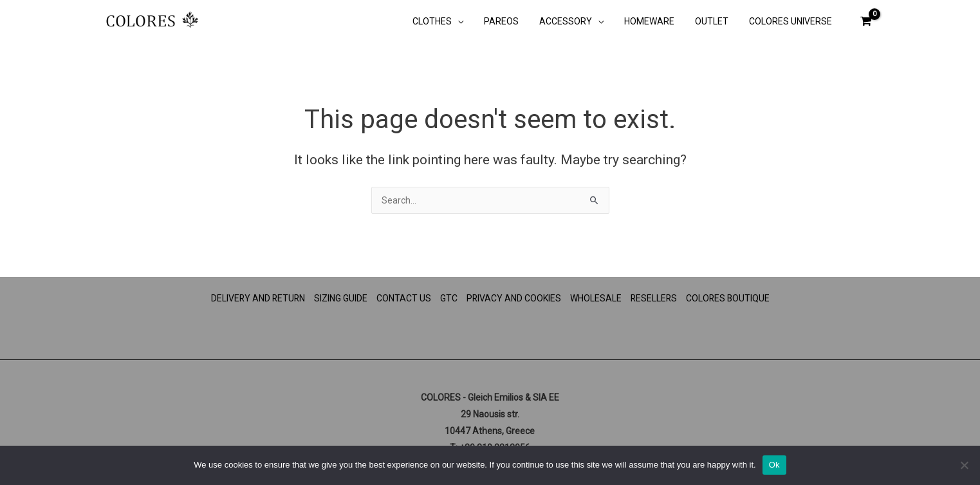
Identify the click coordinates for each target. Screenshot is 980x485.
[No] (964, 465)
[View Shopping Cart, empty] (865, 21)
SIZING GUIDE (340, 298)
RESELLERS (654, 298)
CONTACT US (403, 298)
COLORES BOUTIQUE (730, 298)
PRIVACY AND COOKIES (513, 298)
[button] (472, 23)
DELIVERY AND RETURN (256, 298)
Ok (774, 465)
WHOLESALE (596, 298)
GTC (448, 298)
